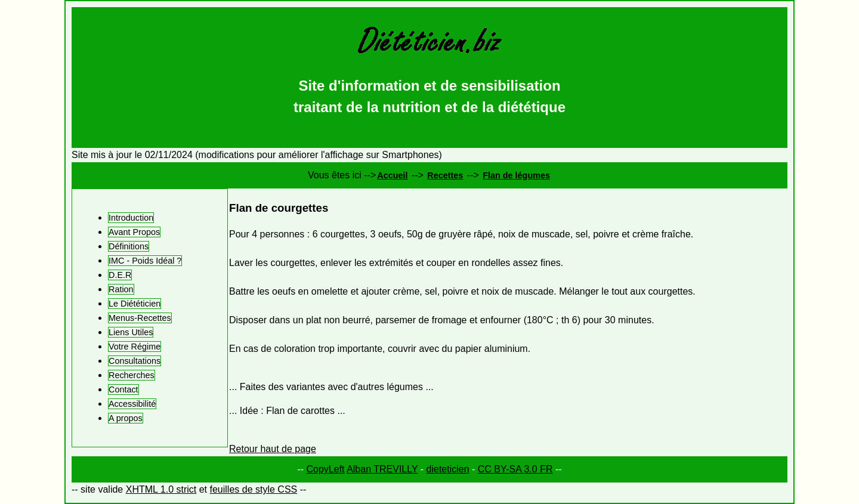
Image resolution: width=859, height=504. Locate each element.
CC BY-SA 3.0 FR (515, 469)
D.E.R (120, 275)
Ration (121, 289)
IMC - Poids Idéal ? (145, 261)
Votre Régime (135, 347)
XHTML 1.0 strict (161, 489)
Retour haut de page (273, 449)
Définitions (129, 246)
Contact (123, 389)
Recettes (445, 175)
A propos (126, 418)
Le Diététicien (135, 304)
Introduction (131, 218)
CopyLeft (326, 469)
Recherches (132, 375)
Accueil (392, 175)
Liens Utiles (131, 332)
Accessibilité (132, 404)
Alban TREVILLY (382, 469)
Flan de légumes (516, 175)
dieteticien (448, 469)
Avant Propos (134, 232)
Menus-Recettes (140, 318)
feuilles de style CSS (253, 489)
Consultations (135, 361)
